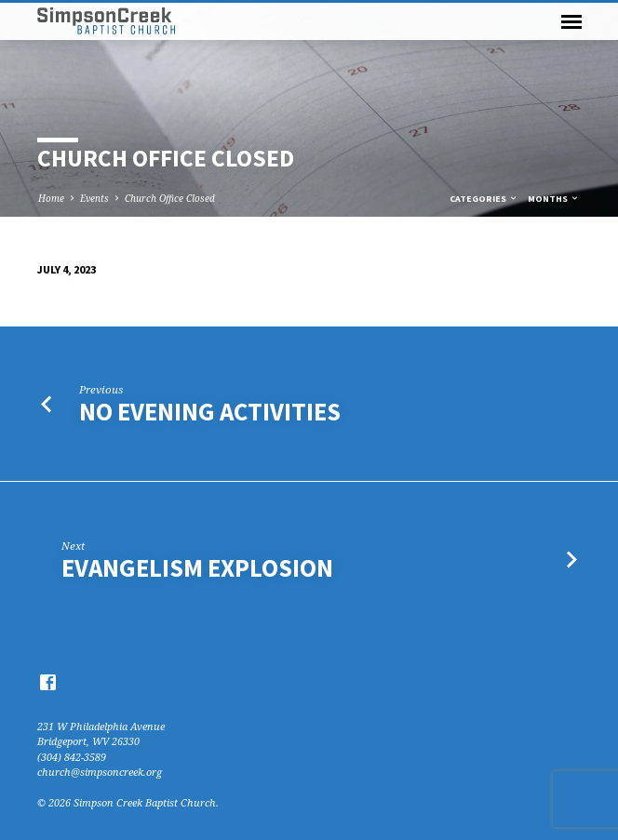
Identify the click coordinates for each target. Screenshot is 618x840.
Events (94, 198)
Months (554, 199)
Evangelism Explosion (197, 568)
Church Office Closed (170, 198)
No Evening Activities (210, 412)
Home (51, 198)
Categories (484, 199)
